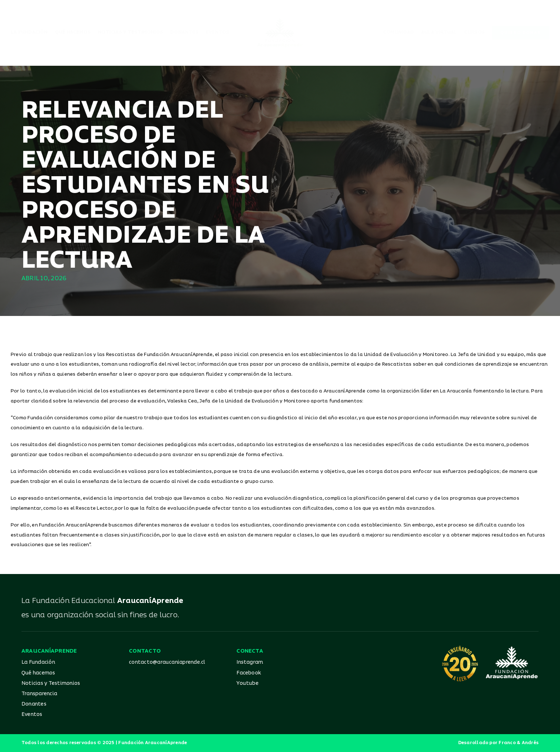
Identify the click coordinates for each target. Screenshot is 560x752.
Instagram (250, 662)
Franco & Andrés (519, 743)
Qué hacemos (38, 673)
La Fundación (38, 662)
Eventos (32, 714)
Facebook (249, 673)
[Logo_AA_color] (280, 21)
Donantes (34, 704)
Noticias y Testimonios (51, 683)
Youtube (247, 683)
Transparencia (39, 694)
